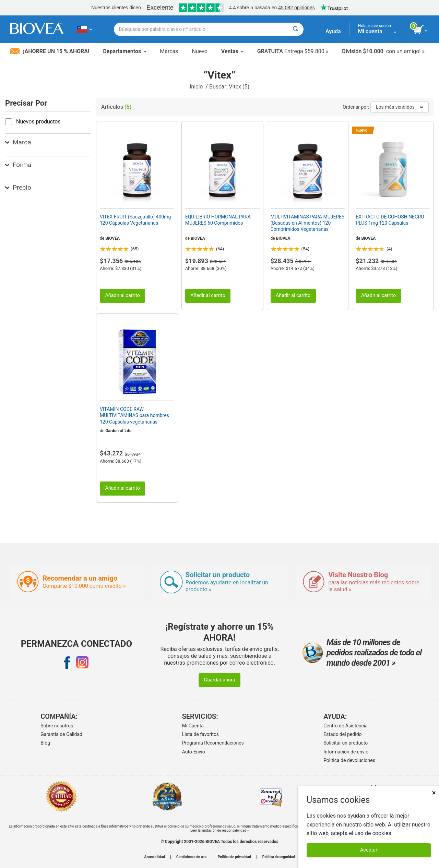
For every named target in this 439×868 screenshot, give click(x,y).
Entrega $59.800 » (293, 51)
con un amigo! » (383, 51)
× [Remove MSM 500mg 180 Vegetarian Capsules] (434, 793)
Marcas (169, 51)
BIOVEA (112, 238)
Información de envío (346, 752)
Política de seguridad (279, 857)
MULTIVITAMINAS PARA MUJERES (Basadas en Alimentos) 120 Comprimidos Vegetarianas (308, 223)
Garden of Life (118, 431)
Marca (18, 142)
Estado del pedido (342, 734)
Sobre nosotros (57, 726)
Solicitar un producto (346, 743)
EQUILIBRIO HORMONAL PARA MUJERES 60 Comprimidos (218, 220)
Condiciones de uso (191, 857)
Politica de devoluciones (349, 760)
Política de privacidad (234, 857)
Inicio (197, 87)
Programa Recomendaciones (213, 743)
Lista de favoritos (200, 734)
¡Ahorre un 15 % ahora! (50, 51)
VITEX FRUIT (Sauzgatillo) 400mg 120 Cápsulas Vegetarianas (135, 220)
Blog (45, 743)
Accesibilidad (155, 857)
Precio (18, 187)
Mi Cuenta (193, 726)
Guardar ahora (219, 680)
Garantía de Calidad (61, 734)
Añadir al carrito (122, 295)
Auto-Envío (194, 752)
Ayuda (333, 31)
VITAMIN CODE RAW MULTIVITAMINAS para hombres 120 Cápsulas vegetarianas (134, 415)
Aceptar (369, 850)
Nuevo (199, 51)
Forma (18, 165)
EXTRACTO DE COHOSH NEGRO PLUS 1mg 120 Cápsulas (390, 220)
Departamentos (124, 51)
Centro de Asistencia (346, 726)
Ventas (232, 51)
